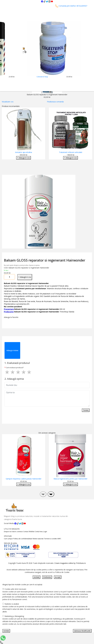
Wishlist (32, 532)
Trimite (86, 410)
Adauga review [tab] (12, 350)
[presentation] (43, 494)
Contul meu (39, 532)
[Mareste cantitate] (13, 277)
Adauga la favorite (12, 317)
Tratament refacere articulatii (71, 152)
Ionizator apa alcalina (23, 152)
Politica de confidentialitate (23, 539)
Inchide (36, 577)
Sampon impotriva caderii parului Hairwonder (24, 479)
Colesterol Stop (42, 77)
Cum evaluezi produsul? (15, 368)
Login (45, 532)
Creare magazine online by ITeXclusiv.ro (70, 563)
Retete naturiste (38, 539)
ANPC (59, 539)
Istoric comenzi (17, 532)
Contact (26, 532)
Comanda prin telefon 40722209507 (71, 6)
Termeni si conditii (50, 539)
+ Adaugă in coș (25, 277)
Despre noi (8, 532)
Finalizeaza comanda (55, 102)
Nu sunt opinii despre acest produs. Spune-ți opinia (22, 265)
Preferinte (47, 577)
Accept (58, 577)
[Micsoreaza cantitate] (6, 277)
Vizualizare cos (8, 102)
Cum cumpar (8, 539)
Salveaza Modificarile (82, 631)
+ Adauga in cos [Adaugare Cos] (23, 158)
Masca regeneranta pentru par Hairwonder (70, 479)
